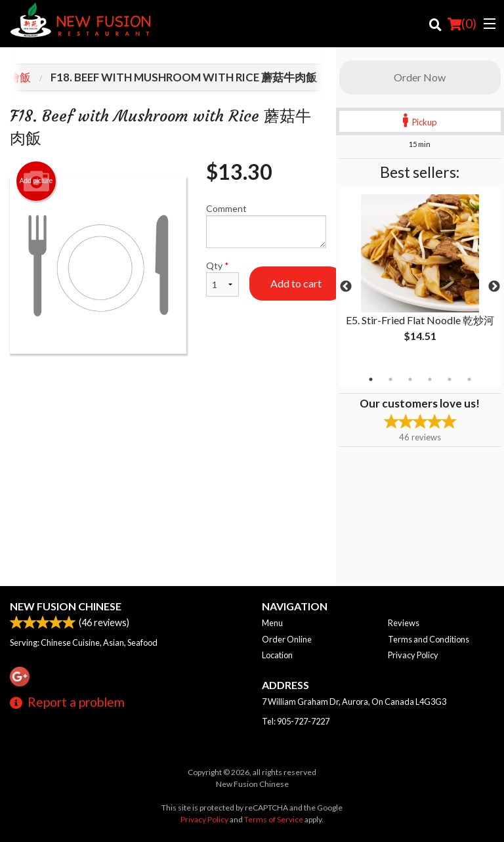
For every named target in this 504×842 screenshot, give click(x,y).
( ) (462, 24)
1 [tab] (371, 379)
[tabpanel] (420, 279)
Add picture (36, 181)
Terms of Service (274, 819)
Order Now (420, 77)
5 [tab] (450, 379)
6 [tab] (469, 379)
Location (277, 655)
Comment (266, 225)
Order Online (287, 639)
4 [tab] (430, 379)
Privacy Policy (413, 655)
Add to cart (296, 283)
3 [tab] (410, 379)
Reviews (404, 623)
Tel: (296, 721)
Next (494, 287)
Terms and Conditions (429, 639)
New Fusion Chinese (66, 606)
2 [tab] (390, 379)
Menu (272, 623)
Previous (346, 287)
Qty (222, 278)
